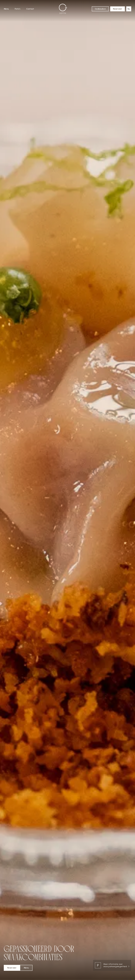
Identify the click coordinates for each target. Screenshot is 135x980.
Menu (6, 9)
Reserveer (118, 9)
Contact (30, 9)
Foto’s (18, 9)
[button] (129, 9)
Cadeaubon (100, 9)
